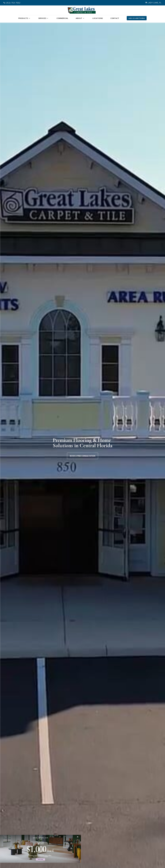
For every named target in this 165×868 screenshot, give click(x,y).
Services (42, 18)
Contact (115, 18)
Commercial (62, 18)
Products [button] (23, 18)
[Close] (78, 837)
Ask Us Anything (137, 18)
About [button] (79, 18)
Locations (98, 18)
